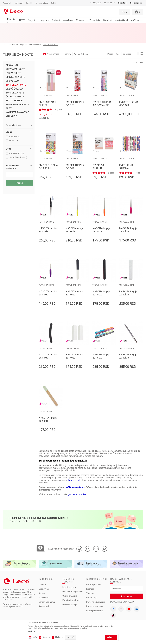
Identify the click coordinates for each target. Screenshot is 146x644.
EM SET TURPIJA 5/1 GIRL (75, 152)
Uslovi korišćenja (70, 581)
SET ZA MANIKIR (14, 85)
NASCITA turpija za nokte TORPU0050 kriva (48, 342)
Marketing (59, 637)
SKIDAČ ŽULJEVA (15, 74)
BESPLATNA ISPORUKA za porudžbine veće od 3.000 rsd (66, 25)
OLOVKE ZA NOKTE (15, 62)
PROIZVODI (13, 30)
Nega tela (23, 30)
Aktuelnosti (44, 591)
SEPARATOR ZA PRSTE (17, 89)
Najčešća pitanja (70, 590)
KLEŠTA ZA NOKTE (15, 54)
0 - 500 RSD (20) (17, 138)
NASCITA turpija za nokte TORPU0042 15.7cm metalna (128, 218)
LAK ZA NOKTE (13, 58)
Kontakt (42, 578)
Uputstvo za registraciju (73, 577)
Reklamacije (92, 583)
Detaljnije (31, 631)
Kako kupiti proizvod (71, 585)
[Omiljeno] (124, 12)
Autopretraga (53, 39)
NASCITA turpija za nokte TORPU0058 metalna (128, 344)
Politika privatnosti (94, 570)
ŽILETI (9, 93)
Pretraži (19, 168)
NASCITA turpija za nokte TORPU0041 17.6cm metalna (101, 218)
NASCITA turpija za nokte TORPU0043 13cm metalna (48, 281)
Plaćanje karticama (95, 596)
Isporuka (90, 574)
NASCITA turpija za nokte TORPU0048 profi (102, 279)
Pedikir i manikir (35, 30)
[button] (67, 12)
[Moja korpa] (137, 12)
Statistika (46, 637)
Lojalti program (69, 572)
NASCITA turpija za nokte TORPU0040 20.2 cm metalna (75, 218)
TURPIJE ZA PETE (15, 78)
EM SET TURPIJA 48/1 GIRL (129, 89)
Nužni (35, 637)
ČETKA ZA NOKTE (15, 82)
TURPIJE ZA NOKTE (16, 70)
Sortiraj (68, 39)
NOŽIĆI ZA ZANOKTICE (17, 97)
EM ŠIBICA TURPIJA (98, 152)
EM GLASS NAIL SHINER (48, 89)
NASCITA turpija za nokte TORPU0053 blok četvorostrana (75, 344)
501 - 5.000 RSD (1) (18, 142)
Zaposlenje (44, 583)
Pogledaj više (98, 25)
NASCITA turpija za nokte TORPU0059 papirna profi (48, 407)
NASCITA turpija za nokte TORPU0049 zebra (128, 281)
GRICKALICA (12, 50)
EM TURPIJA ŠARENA (126, 152)
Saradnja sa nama (47, 587)
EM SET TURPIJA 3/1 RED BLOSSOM (75, 90)
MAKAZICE (11, 101)
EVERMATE (14, 122)
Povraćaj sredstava (95, 591)
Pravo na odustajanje (96, 587)
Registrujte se (136, 3)
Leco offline (44, 574)
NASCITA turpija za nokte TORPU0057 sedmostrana (101, 344)
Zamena (90, 578)
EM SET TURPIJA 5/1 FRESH (48, 152)
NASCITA (14, 125)
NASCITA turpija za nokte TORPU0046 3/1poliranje (75, 281)
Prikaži (110, 39)
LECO (5, 30)
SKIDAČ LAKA (13, 66)
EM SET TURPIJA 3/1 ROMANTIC (102, 89)
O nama (42, 570)
